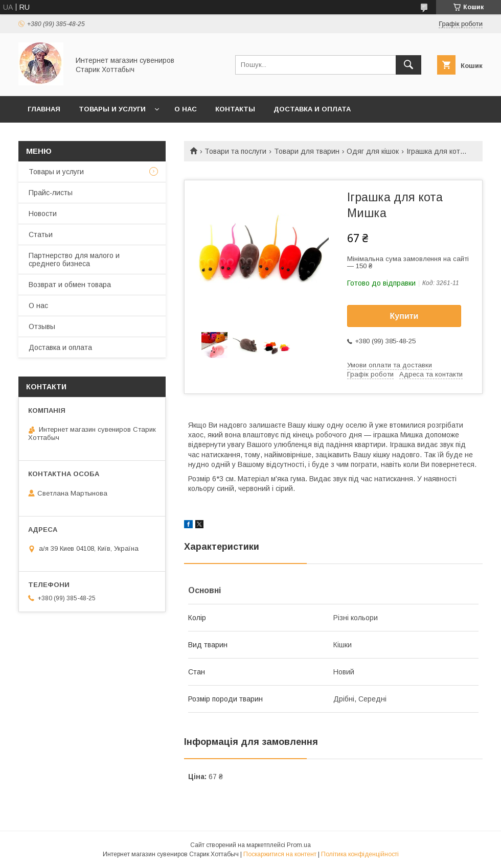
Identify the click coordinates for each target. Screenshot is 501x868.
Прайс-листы (51, 193)
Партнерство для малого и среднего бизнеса (74, 260)
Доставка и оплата (312, 109)
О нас (186, 109)
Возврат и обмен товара (70, 285)
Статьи (41, 234)
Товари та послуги (235, 151)
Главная (44, 109)
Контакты (235, 109)
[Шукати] (408, 65)
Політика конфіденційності (360, 854)
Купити (404, 316)
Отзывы (42, 326)
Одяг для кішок (373, 151)
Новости (43, 214)
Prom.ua (299, 845)
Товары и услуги (112, 109)
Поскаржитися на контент (280, 854)
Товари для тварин (307, 151)
